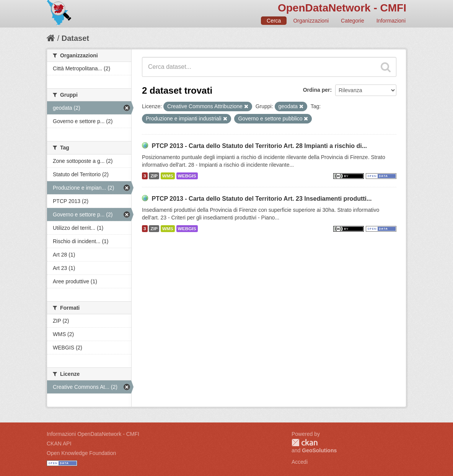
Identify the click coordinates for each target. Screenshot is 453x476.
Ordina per (317, 90)
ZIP (154, 176)
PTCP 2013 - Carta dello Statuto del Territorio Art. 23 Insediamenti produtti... (262, 199)
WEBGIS (187, 176)
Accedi (300, 462)
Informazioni (391, 21)
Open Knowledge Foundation (81, 453)
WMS (168, 176)
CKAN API (59, 444)
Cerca (274, 21)
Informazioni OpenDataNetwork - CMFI (93, 434)
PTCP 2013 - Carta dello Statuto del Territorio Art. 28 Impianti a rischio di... (259, 146)
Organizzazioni (311, 21)
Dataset (75, 38)
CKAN (305, 443)
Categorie (353, 21)
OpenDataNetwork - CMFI (342, 8)
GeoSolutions (319, 450)
